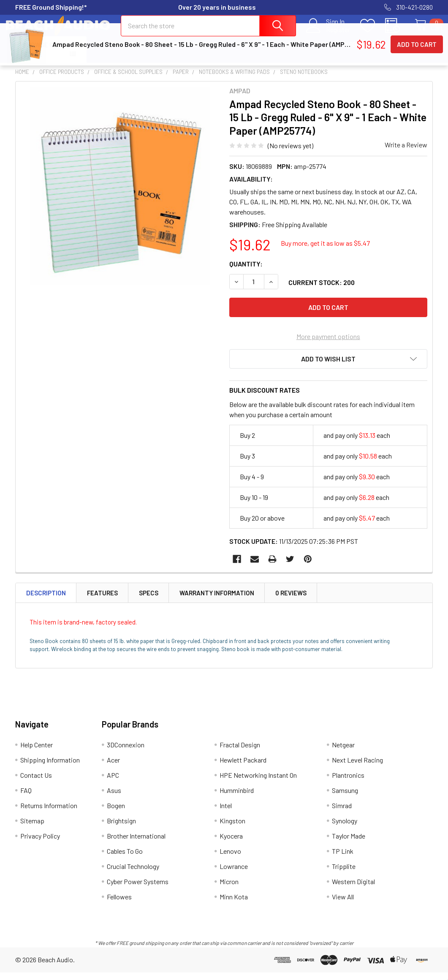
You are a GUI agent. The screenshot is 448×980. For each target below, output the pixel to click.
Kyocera (231, 843)
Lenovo (230, 859)
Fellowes (119, 904)
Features (102, 600)
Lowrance (234, 874)
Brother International (136, 843)
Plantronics (348, 783)
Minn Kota (234, 904)
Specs (149, 600)
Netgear (343, 752)
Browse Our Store (42, 57)
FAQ (293, 52)
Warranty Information (217, 600)
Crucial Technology (133, 874)
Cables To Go (125, 859)
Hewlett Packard (243, 767)
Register (329, 34)
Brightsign (121, 828)
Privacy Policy (40, 843)
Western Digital (353, 889)
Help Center (114, 52)
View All (343, 904)
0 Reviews (291, 600)
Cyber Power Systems (138, 889)
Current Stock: (322, 290)
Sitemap (32, 828)
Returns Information (348, 52)
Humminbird (237, 798)
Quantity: (246, 271)
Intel (226, 813)
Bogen (116, 813)
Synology (345, 828)
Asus (114, 798)
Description (46, 600)
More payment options (328, 344)
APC (113, 783)
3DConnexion (126, 752)
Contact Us (253, 52)
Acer (113, 767)
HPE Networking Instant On (258, 783)
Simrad (342, 813)
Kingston (232, 828)
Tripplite (344, 874)
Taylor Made (349, 843)
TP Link (343, 859)
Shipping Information (184, 52)
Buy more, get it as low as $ (325, 251)
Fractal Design (240, 752)
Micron (229, 889)
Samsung (345, 798)
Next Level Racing (357, 767)
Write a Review (406, 152)
